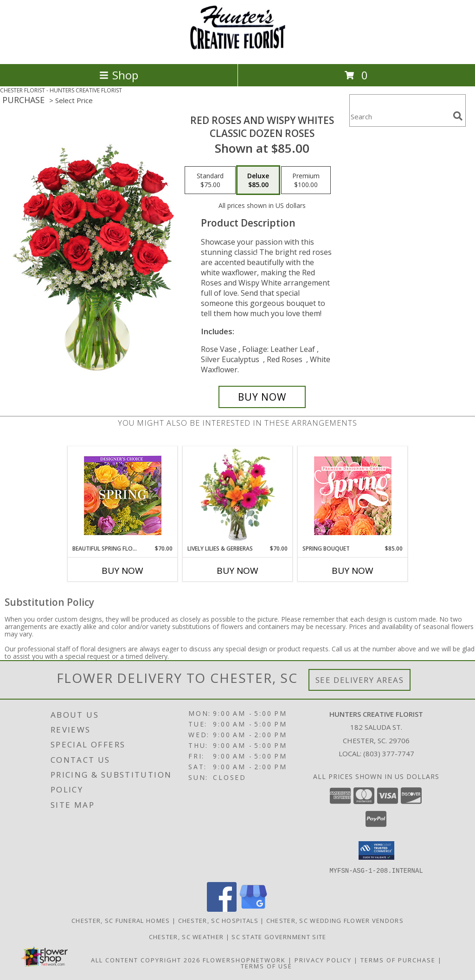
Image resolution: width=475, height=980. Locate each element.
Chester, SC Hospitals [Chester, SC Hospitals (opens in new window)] (218, 920)
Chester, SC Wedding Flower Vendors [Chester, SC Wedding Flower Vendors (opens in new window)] (335, 920)
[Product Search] (399, 116)
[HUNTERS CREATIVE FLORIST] (237, 50)
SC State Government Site (279, 936)
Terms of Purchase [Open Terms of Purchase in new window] (398, 960)
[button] (376, 850)
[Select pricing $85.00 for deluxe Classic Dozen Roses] (258, 180)
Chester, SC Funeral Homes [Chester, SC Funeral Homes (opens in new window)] (121, 920)
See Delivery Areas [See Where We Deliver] (360, 680)
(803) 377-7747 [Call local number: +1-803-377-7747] (389, 753)
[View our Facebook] (222, 909)
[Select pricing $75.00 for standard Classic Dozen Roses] (210, 180)
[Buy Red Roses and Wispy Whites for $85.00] (262, 397)
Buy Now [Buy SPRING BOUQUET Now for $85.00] (353, 571)
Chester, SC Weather (186, 936)
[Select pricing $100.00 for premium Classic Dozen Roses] (306, 180)
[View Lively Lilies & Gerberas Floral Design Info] (238, 495)
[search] (458, 116)
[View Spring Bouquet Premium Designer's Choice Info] (353, 496)
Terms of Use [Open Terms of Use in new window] (266, 966)
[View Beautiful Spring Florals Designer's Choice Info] (123, 496)
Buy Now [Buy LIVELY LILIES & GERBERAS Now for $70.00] (237, 571)
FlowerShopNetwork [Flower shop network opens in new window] (244, 960)
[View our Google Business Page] (253, 909)
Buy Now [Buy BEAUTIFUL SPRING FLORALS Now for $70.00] (122, 571)
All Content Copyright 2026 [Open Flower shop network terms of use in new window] (146, 960)
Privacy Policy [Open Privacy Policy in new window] (323, 960)
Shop (119, 75)
